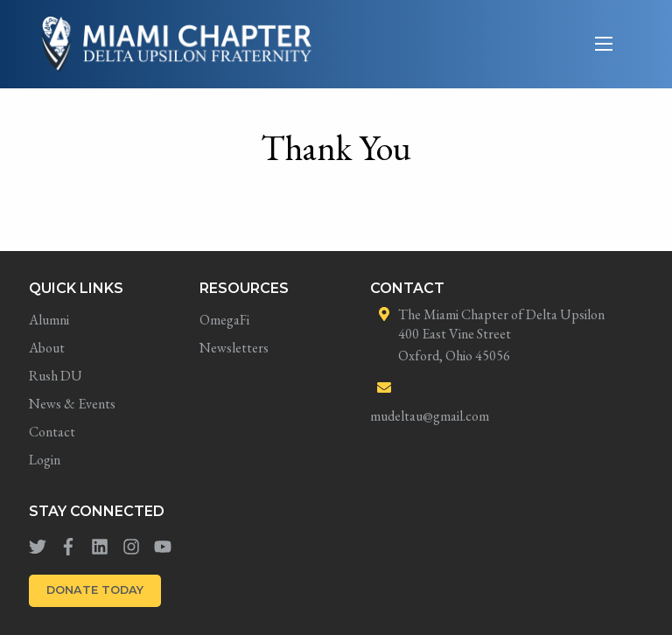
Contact (52, 432)
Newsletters (234, 348)
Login (45, 460)
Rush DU (56, 376)
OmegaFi (224, 320)
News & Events (72, 404)
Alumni (49, 320)
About (47, 348)
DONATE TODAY (95, 590)
